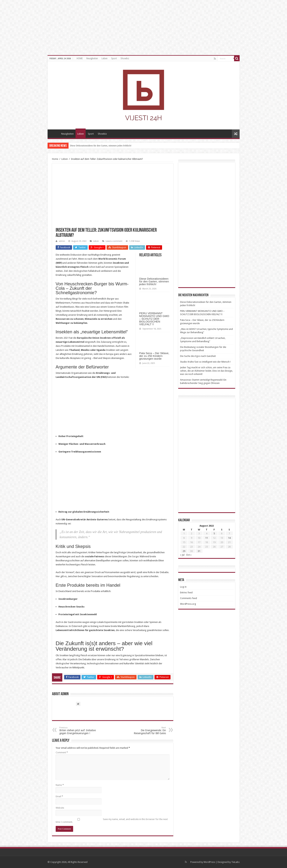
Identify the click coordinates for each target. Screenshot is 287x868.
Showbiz (125, 58)
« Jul (182, 555)
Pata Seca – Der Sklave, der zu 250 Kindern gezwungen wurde (154, 356)
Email (59, 796)
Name (60, 785)
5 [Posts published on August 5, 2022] (214, 533)
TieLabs (235, 862)
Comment (62, 752)
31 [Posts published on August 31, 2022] (199, 551)
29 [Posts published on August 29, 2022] (184, 551)
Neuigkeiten (92, 58)
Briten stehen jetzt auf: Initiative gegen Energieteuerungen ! (78, 731)
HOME (80, 58)
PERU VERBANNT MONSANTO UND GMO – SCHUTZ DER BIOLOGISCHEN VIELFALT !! (154, 319)
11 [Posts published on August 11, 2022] (207, 538)
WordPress (209, 862)
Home (55, 159)
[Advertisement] (113, 409)
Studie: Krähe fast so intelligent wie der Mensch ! (205, 362)
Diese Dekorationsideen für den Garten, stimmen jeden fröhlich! (101, 146)
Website (60, 808)
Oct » (189, 555)
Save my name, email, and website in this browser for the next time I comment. (112, 821)
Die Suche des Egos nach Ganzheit (198, 356)
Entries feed (186, 592)
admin (62, 241)
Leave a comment (114, 241)
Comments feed (189, 598)
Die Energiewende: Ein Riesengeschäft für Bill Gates (147, 731)
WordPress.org (188, 604)
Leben (105, 58)
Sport (114, 58)
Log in (183, 587)
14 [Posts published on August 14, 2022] (229, 538)
